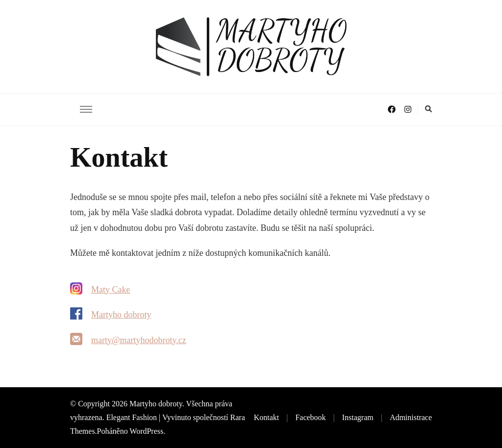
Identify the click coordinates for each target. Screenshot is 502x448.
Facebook (310, 417)
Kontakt (267, 417)
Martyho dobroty (121, 315)
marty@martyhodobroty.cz (139, 340)
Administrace (411, 417)
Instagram (358, 417)
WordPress (146, 431)
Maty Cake (111, 290)
